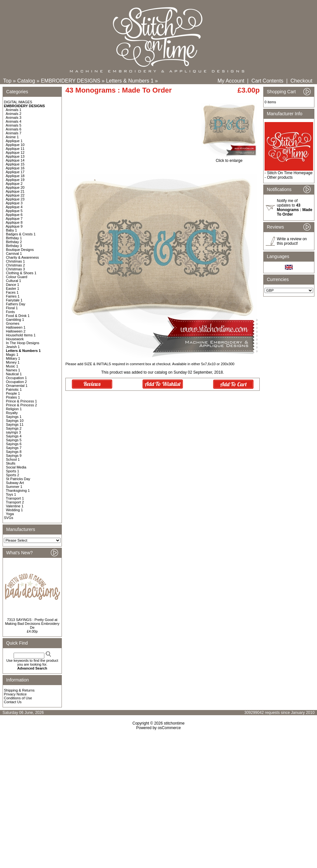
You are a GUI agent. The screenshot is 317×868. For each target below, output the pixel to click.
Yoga (10, 514)
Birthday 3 (14, 246)
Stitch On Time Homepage (290, 173)
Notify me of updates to (294, 208)
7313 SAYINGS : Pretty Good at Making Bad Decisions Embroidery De (32, 624)
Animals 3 (14, 118)
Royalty (12, 413)
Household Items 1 (21, 335)
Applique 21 (15, 191)
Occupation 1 (16, 378)
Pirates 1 (13, 397)
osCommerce (169, 728)
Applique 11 (15, 149)
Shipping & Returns (19, 690)
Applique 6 (14, 215)
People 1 (13, 393)
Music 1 (12, 366)
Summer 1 (14, 487)
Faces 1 (12, 292)
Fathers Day (16, 304)
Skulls (11, 463)
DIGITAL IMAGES (18, 102)
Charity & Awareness (22, 257)
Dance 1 (12, 285)
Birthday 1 (14, 238)
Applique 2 (14, 184)
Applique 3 (14, 203)
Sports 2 (12, 475)
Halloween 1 (16, 327)
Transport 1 (15, 498)
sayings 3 (13, 432)
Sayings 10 (15, 421)
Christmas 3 (15, 269)
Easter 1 (12, 288)
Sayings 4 (14, 436)
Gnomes (13, 323)
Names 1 (13, 370)
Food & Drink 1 (18, 316)
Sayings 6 (14, 444)
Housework (15, 339)
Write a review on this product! (292, 241)
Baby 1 (11, 230)
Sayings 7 (14, 448)
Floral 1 (12, 308)
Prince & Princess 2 (21, 405)
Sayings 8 (14, 452)
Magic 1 (12, 355)
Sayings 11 (15, 424)
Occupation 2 (16, 382)
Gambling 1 (15, 320)
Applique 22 (15, 195)
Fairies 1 (13, 296)
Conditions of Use (18, 698)
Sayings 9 (14, 456)
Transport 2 (15, 502)
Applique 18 (15, 176)
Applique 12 (15, 152)
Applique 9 (14, 226)
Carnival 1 (14, 254)
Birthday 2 (14, 242)
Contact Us (13, 702)
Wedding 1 (14, 510)
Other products (280, 177)
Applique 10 (15, 145)
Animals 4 (14, 121)
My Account (231, 81)
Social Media (16, 467)
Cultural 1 (13, 281)
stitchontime (174, 723)
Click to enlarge (229, 159)
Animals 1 (14, 110)
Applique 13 (15, 156)
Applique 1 (14, 141)
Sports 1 (12, 471)
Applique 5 (14, 211)
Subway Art (15, 483)
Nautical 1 (14, 374)
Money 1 (13, 362)
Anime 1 (12, 137)
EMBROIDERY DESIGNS (70, 81)
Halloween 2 (16, 331)
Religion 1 (14, 409)
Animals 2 (14, 114)
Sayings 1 (14, 417)
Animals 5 (14, 125)
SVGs (9, 518)
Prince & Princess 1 (21, 401)
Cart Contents (267, 81)
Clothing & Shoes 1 (21, 273)
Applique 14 (15, 160)
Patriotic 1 (14, 389)
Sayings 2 (14, 428)
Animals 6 (14, 129)
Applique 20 (15, 187)
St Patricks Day (18, 479)
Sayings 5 (14, 440)
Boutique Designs (20, 250)
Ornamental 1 (17, 386)
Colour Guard (17, 277)
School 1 (13, 459)
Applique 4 (14, 207)
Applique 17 (15, 172)
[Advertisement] (159, 786)
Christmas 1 (15, 261)
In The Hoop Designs (23, 343)
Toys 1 (11, 494)
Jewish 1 (13, 347)
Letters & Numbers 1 (130, 81)
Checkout (301, 81)
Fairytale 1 (14, 300)
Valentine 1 (15, 506)
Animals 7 (14, 133)
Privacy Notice (15, 694)
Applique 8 (14, 222)
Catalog (26, 81)
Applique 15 (15, 164)
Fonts (10, 312)
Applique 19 (15, 180)
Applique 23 (15, 199)
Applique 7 (14, 219)
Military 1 (13, 358)
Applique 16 (15, 168)
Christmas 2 (15, 265)
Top (7, 81)
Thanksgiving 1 (18, 490)
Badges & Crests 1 (21, 234)
